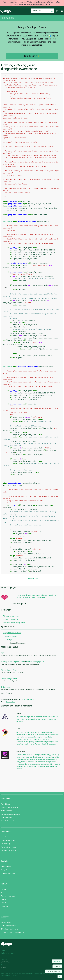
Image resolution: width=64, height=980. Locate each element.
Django (6, 11)
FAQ (3, 653)
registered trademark (54, 974)
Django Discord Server (9, 670)
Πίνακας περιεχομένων (11, 616)
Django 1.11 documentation (12, 633)
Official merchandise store (9, 929)
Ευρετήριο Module (17, 662)
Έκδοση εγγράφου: (54, 971)
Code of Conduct (6, 818)
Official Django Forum (9, 679)
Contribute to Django (8, 840)
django (10, 640)
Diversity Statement (7, 821)
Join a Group (5, 837)
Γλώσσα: (57, 966)
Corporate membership (9, 926)
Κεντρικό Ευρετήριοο (10, 619)
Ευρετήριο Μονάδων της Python (14, 623)
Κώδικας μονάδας (11, 636)
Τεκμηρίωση (7, 18)
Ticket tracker (6, 687)
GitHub (3, 889)
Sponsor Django (6, 922)
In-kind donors (8, 953)
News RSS (4, 906)
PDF (28, 699)
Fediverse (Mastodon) (8, 896)
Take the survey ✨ (32, 56)
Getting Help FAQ (7, 866)
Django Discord (6, 870)
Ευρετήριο (5, 662)
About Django (5, 804)
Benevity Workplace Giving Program (13, 932)
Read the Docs (11, 702)
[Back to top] (60, 976)
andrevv (6, 968)
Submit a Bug (5, 844)
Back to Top (32, 579)
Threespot (6, 962)
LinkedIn (4, 903)
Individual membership (8, 851)
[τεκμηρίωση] (8, 221)
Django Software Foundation (10, 814)
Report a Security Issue (8, 847)
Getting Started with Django (10, 807)
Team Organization (7, 811)
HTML (24, 699)
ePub (32, 699)
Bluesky (4, 899)
